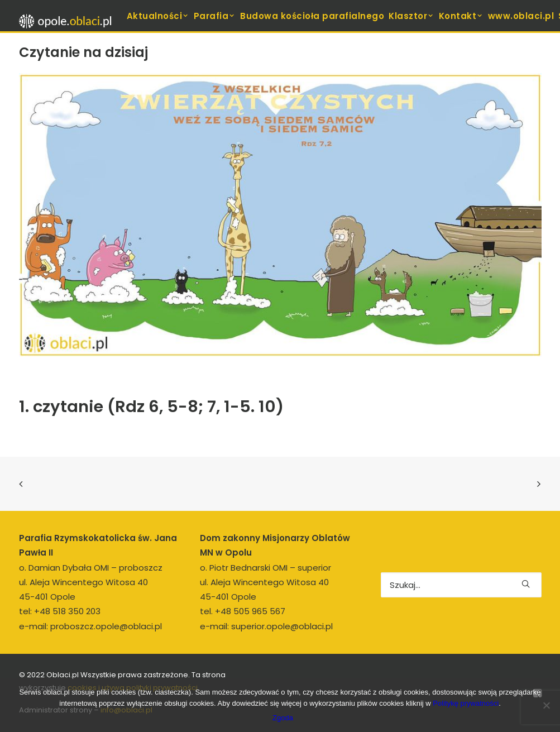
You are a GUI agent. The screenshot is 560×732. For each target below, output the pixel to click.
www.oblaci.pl (521, 16)
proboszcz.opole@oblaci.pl (106, 626)
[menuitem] (158, 16)
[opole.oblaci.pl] (69, 21)
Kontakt (461, 16)
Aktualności (158, 16)
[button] (526, 584)
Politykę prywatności (466, 703)
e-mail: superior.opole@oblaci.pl (266, 626)
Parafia (215, 16)
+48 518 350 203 (67, 611)
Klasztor (411, 16)
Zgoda (283, 718)
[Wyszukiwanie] (461, 585)
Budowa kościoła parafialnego (312, 16)
